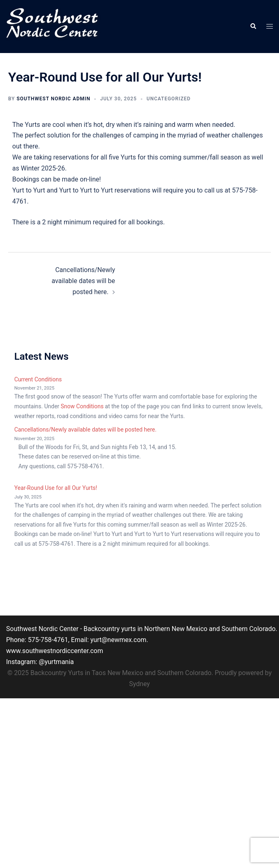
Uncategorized (168, 99)
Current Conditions (38, 379)
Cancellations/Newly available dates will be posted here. (83, 281)
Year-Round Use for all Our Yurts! (56, 488)
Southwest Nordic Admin (54, 99)
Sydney (140, 684)
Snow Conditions (82, 406)
